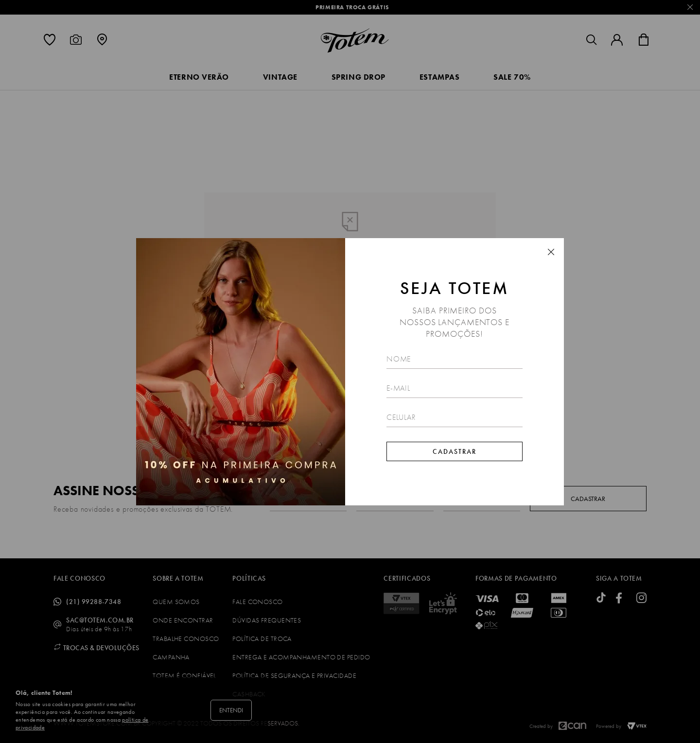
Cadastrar (455, 451)
